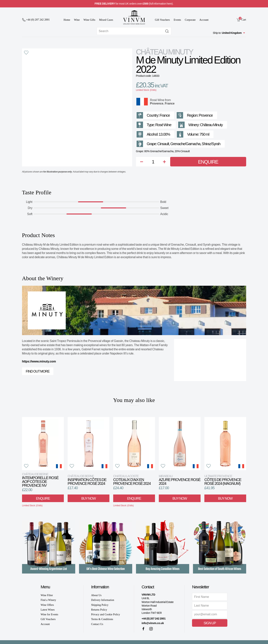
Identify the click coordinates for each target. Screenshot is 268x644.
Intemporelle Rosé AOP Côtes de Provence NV (40, 480)
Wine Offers (47, 605)
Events (177, 20)
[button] (26, 53)
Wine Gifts (89, 20)
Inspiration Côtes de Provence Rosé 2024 (87, 480)
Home (67, 20)
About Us (96, 595)
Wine (77, 20)
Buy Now (89, 498)
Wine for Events (49, 614)
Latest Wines (48, 610)
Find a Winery (48, 600)
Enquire (208, 162)
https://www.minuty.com (39, 361)
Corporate (190, 20)
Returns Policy (99, 610)
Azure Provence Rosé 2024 (180, 480)
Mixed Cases (106, 20)
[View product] (43, 444)
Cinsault (163, 144)
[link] (241, 20)
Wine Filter (47, 595)
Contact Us (97, 624)
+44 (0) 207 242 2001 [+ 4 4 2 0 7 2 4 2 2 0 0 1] (153, 619)
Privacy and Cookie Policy (106, 614)
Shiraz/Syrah (211, 144)
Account (204, 20)
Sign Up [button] (210, 623)
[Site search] (134, 31)
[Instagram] (151, 629)
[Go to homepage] (134, 17)
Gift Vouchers (162, 20)
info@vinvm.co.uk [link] (153, 623)
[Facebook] (143, 629)
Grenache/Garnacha (185, 144)
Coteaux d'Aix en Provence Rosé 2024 (132, 480)
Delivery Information (103, 600)
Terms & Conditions (102, 619)
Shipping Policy (100, 605)
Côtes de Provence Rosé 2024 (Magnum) (223, 480)
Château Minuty (164, 52)
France (170, 103)
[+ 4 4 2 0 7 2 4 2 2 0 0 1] (36, 20)
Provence (157, 103)
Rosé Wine (157, 100)
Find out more (38, 371)
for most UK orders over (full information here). (134, 4)
